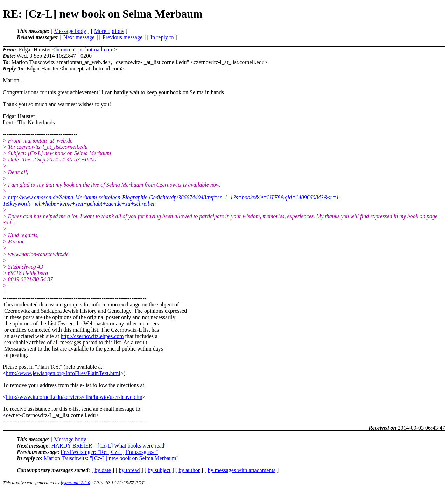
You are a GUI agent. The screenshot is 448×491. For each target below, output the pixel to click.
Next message (79, 37)
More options (109, 31)
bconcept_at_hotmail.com (85, 50)
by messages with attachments (242, 470)
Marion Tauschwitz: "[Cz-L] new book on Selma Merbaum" (111, 458)
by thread (129, 470)
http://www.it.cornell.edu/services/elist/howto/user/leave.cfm (74, 397)
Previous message (122, 37)
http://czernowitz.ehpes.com (92, 336)
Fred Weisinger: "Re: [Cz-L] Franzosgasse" (109, 452)
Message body (70, 31)
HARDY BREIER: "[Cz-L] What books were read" (109, 446)
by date (103, 470)
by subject (159, 470)
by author (189, 470)
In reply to (162, 37)
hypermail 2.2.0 (76, 482)
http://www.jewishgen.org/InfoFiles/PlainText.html (63, 373)
